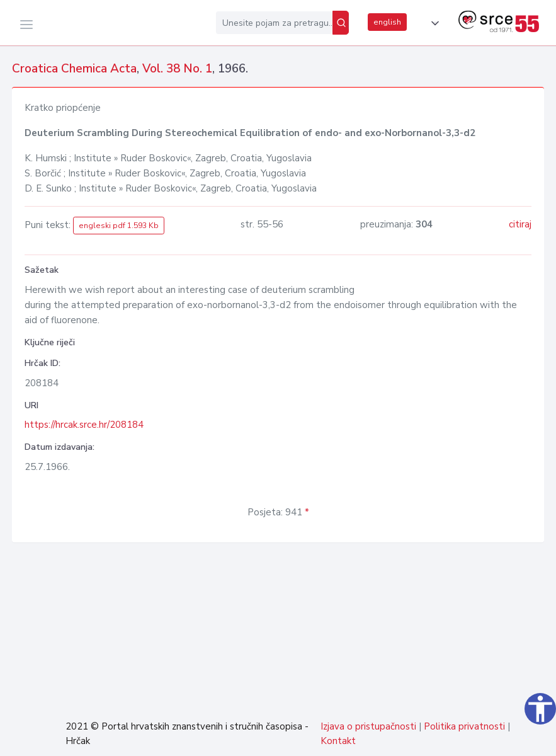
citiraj (520, 224)
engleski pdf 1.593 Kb (119, 226)
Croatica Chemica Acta (74, 69)
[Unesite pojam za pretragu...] (274, 23)
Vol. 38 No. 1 (177, 69)
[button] (433, 23)
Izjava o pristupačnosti (368, 726)
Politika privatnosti (464, 726)
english (387, 22)
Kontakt (338, 741)
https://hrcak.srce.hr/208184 (84, 425)
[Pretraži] (341, 23)
